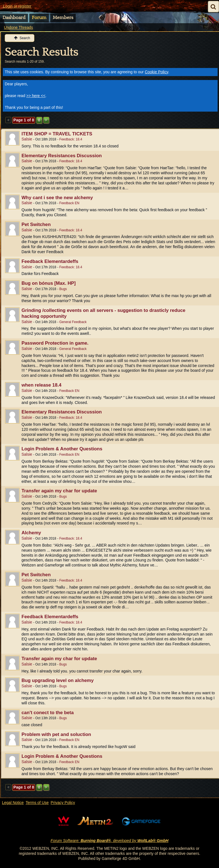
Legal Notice (13, 803)
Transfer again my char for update (59, 491)
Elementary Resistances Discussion (62, 156)
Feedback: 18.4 (71, 139)
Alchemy (31, 533)
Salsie (27, 139)
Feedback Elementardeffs (50, 261)
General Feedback (73, 322)
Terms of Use (37, 803)
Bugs (63, 289)
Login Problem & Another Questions (62, 449)
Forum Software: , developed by (109, 841)
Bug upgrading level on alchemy (58, 680)
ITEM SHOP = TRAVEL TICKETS (57, 134)
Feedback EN (69, 203)
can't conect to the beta (48, 713)
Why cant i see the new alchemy (57, 198)
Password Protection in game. (55, 343)
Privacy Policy (63, 803)
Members (63, 18)
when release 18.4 (41, 385)
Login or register (17, 6)
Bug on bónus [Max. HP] (49, 283)
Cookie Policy (156, 72)
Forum (39, 18)
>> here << (36, 96)
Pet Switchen (36, 224)
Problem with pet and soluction (56, 734)
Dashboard (14, 18)
